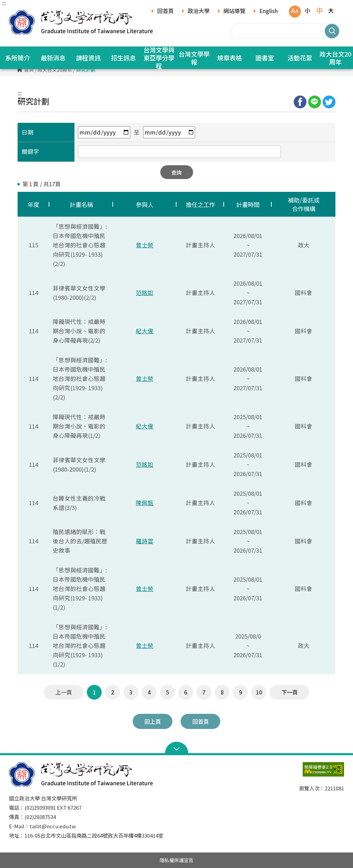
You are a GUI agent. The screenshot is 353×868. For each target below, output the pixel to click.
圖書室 (265, 58)
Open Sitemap (177, 748)
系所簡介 (18, 58)
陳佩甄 (145, 503)
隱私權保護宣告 (176, 860)
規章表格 (230, 58)
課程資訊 (88, 58)
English (269, 11)
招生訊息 (123, 58)
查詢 (176, 172)
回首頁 (165, 11)
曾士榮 (145, 245)
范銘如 (145, 293)
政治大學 (199, 11)
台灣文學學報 (194, 58)
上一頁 (64, 692)
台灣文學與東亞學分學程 (159, 58)
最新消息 (53, 58)
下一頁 (290, 692)
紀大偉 (145, 331)
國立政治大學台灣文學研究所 (16, 14)
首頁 (29, 70)
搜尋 (332, 31)
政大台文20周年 (55, 70)
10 (259, 692)
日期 (28, 132)
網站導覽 (234, 11)
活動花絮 (300, 58)
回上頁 (153, 721)
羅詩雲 (145, 541)
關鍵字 (31, 151)
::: (4, 3)
